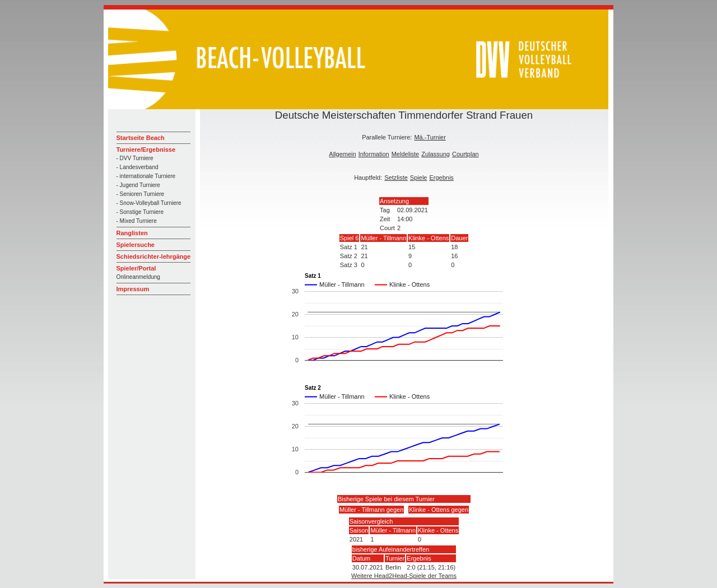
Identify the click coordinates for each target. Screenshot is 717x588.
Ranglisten (132, 233)
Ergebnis (441, 178)
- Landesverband (138, 167)
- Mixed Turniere (137, 221)
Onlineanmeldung (138, 277)
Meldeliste (406, 154)
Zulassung (436, 154)
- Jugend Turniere (138, 185)
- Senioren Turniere (141, 194)
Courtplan (465, 154)
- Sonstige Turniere (140, 212)
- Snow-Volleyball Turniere (149, 203)
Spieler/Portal (136, 268)
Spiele (419, 178)
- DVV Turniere (135, 158)
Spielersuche (136, 245)
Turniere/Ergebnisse (146, 150)
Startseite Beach (141, 138)
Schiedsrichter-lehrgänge (154, 256)
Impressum (133, 289)
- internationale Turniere (146, 176)
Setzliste (396, 178)
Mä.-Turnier (430, 137)
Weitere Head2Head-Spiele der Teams (404, 576)
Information (374, 154)
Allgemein (342, 154)
